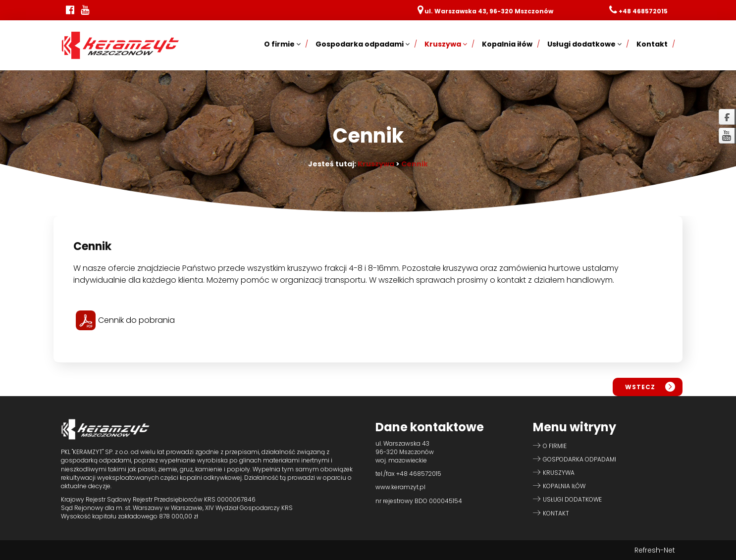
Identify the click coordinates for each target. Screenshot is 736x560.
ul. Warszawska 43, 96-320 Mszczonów (489, 11)
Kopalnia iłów (507, 44)
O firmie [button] (282, 44)
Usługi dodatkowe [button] (584, 44)
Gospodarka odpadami (579, 459)
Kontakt (652, 44)
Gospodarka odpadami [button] (363, 44)
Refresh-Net (655, 550)
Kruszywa (376, 164)
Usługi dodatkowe (572, 499)
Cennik (415, 164)
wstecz (640, 387)
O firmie (555, 446)
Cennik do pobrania (125, 320)
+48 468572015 (643, 11)
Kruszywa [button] (446, 44)
